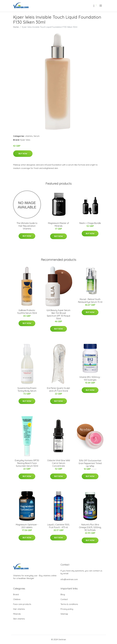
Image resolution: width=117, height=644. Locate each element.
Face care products (22, 604)
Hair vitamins (19, 609)
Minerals (17, 614)
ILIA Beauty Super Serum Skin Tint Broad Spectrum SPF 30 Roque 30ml (58, 314)
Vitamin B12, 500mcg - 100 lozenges (90, 378)
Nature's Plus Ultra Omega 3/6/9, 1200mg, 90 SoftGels (90, 527)
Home (16, 27)
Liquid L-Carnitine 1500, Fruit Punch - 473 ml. (58, 526)
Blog (63, 594)
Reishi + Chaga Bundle (90, 223)
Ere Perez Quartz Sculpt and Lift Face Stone (58, 389)
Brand (16, 594)
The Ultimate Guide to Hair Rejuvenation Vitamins (27, 226)
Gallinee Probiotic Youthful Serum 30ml (27, 312)
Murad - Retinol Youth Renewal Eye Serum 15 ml (90, 301)
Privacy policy (67, 609)
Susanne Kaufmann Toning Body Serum (27, 389)
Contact (64, 599)
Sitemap (64, 614)
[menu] (101, 6)
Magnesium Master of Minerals (58, 224)
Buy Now (23, 154)
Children (17, 599)
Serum (37, 136)
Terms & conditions (69, 604)
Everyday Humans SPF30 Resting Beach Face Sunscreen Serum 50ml (27, 463)
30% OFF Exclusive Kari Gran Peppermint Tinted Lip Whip (90, 463)
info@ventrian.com (69, 579)
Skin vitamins (19, 619)
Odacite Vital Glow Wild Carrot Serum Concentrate (59, 463)
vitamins (29, 136)
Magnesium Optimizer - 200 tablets (27, 526)
